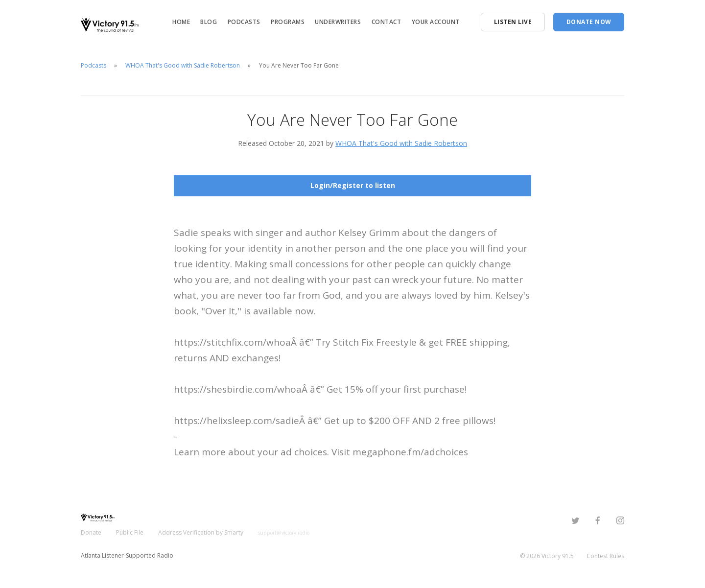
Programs (288, 22)
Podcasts (244, 22)
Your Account (436, 22)
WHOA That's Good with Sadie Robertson (183, 65)
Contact (387, 22)
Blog (209, 22)
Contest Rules (605, 556)
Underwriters (338, 22)
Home (181, 22)
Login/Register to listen (353, 185)
